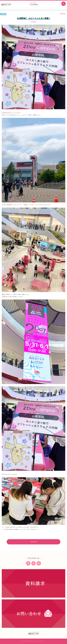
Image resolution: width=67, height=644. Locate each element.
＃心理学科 (33, 22)
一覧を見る (34, 542)
